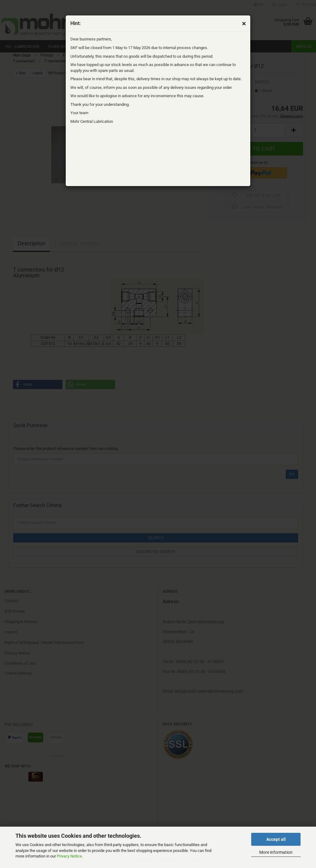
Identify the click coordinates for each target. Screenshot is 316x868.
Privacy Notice (69, 856)
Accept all (276, 839)
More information (276, 852)
